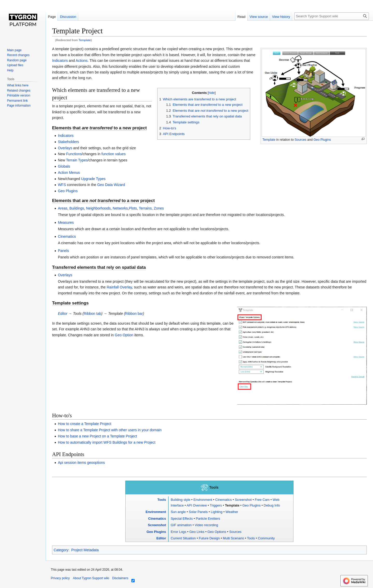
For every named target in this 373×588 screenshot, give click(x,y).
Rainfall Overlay (119, 287)
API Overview (197, 505)
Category (61, 550)
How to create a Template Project (84, 424)
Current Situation (183, 538)
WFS (62, 185)
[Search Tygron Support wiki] (332, 16)
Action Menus (69, 173)
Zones (159, 208)
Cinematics (67, 236)
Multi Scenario (233, 538)
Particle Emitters (208, 519)
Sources (300, 140)
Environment (203, 500)
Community (266, 538)
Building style (181, 500)
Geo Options (217, 532)
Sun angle (178, 512)
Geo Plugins (322, 140)
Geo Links (197, 532)
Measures (66, 222)
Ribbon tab (92, 314)
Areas (63, 208)
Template (85, 40)
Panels (63, 251)
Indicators (60, 61)
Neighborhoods (98, 208)
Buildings (77, 208)
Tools (162, 500)
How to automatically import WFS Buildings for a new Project (107, 442)
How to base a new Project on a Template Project (97, 436)
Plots (133, 208)
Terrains (145, 208)
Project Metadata (85, 550)
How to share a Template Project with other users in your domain (110, 430)
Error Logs (178, 532)
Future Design (209, 538)
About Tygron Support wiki (91, 578)
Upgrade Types (93, 179)
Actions (82, 61)
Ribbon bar (134, 314)
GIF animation (181, 525)
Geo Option (124, 335)
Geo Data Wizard (111, 185)
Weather (232, 512)
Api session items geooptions (81, 463)
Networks (120, 208)
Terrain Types (77, 160)
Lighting (217, 512)
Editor (63, 314)
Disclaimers (120, 578)
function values (114, 154)
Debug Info (272, 505)
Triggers (216, 505)
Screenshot (243, 500)
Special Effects (182, 519)
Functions (74, 154)
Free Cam (262, 500)
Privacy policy (60, 578)
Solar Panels (198, 512)
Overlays (65, 148)
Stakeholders (68, 142)
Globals (64, 166)
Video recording (206, 525)
